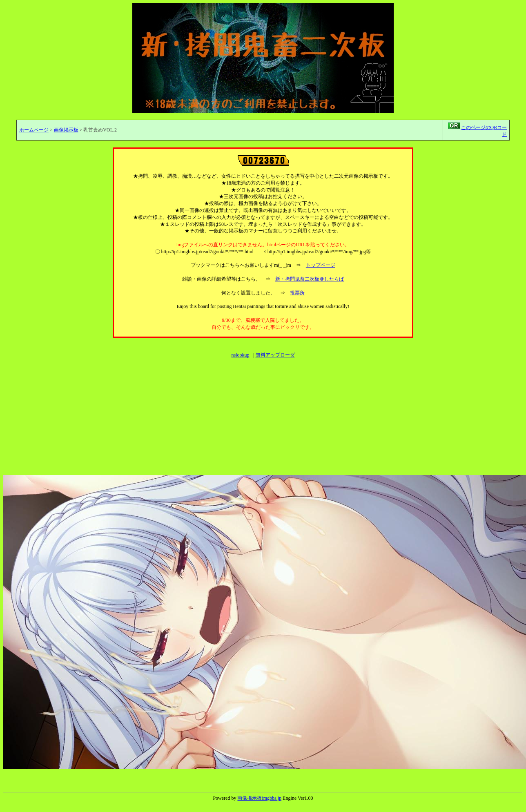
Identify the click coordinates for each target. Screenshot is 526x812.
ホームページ (34, 130)
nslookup (240, 355)
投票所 (297, 293)
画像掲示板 (66, 130)
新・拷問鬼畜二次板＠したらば (310, 279)
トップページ (321, 265)
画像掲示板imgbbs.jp (259, 798)
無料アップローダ (275, 355)
